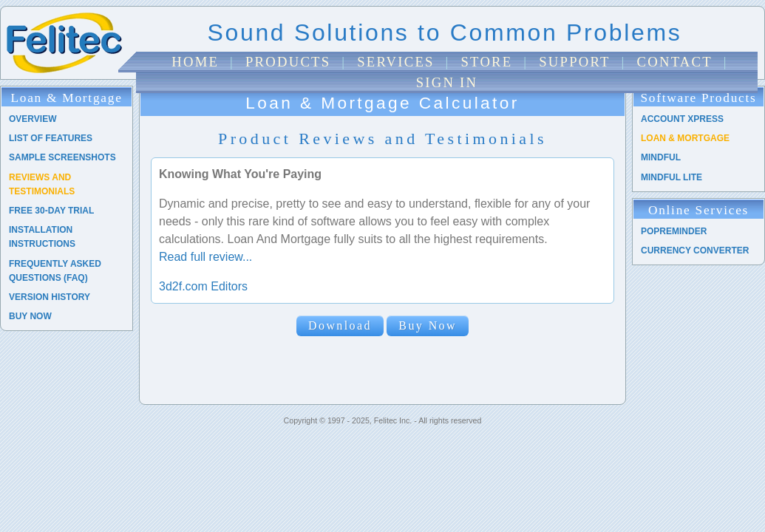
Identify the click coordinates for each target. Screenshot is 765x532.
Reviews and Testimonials (42, 184)
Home (195, 62)
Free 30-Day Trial (51, 211)
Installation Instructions (42, 237)
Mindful (661, 157)
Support (574, 62)
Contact (675, 62)
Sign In (447, 82)
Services (396, 62)
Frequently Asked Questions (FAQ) (55, 271)
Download (340, 325)
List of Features (51, 138)
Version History (50, 297)
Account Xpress (682, 119)
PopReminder (674, 231)
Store (486, 62)
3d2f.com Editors (203, 286)
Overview (33, 119)
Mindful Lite (671, 177)
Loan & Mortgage (685, 138)
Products (288, 62)
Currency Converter (695, 250)
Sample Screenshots (62, 157)
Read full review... (205, 257)
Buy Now (428, 325)
